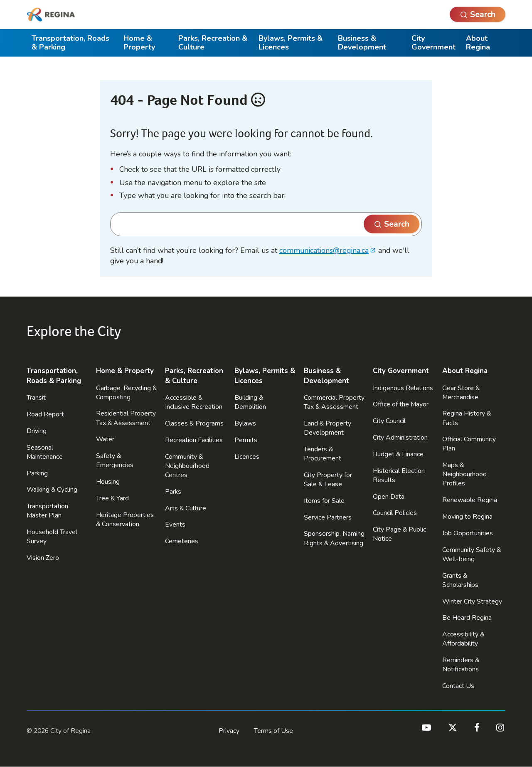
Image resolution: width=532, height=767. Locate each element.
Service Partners (328, 517)
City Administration (400, 438)
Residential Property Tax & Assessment (126, 418)
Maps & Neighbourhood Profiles (464, 474)
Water (105, 439)
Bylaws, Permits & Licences (291, 43)
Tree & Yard (112, 498)
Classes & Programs (194, 423)
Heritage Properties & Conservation (125, 520)
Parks (173, 492)
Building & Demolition (250, 402)
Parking (37, 473)
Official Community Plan (469, 444)
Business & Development (362, 43)
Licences (247, 457)
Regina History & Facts (467, 418)
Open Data (389, 497)
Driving (37, 431)
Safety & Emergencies (115, 460)
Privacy (229, 731)
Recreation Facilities (194, 440)
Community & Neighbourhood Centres (187, 466)
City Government (433, 43)
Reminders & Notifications (461, 665)
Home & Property (139, 43)
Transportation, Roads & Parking (70, 43)
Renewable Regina (470, 500)
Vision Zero (43, 558)
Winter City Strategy (472, 601)
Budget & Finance (398, 454)
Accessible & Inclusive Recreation (194, 402)
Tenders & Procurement (323, 454)
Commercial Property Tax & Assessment (334, 402)
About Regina (478, 43)
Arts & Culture (186, 508)
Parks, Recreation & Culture (213, 43)
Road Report (45, 414)
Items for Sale (324, 501)
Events (175, 525)
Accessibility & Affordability (463, 639)
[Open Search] (478, 14)
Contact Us (458, 686)
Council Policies (395, 513)
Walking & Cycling (52, 490)
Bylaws (245, 423)
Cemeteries (182, 541)
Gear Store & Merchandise (461, 393)
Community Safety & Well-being (472, 554)
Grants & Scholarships (460, 580)
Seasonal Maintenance (45, 452)
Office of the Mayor (401, 404)
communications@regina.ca (324, 250)
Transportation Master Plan (47, 511)
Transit (36, 398)
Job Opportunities (468, 533)
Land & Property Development (328, 428)
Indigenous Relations (403, 388)
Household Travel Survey (52, 537)
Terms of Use (273, 731)
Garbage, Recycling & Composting (126, 393)
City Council (389, 421)
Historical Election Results (399, 475)
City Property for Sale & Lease (328, 480)
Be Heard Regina (467, 618)
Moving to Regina (467, 517)
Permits (246, 440)
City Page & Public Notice (399, 534)
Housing (108, 482)
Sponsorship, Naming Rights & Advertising (334, 538)
